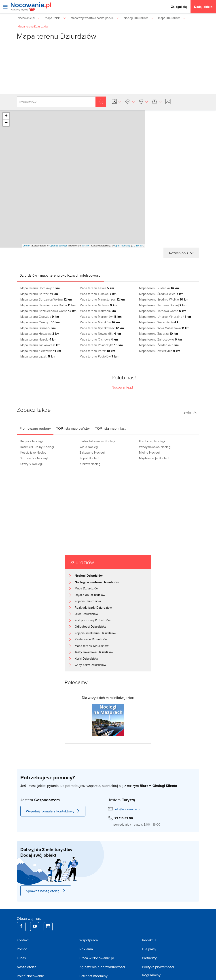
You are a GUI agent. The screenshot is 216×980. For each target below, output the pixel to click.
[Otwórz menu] (5, 7)
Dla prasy (149, 949)
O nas (21, 958)
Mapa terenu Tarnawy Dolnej (163, 305)
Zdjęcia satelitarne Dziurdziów (95, 633)
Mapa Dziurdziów (87, 588)
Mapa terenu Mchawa (98, 305)
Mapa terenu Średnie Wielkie (164, 299)
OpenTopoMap (122, 246)
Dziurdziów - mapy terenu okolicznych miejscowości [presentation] (60, 275)
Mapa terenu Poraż (97, 351)
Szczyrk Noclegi (31, 464)
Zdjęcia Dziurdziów (88, 601)
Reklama (86, 949)
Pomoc (22, 949)
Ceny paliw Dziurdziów (90, 665)
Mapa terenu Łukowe (98, 294)
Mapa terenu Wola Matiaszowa (164, 328)
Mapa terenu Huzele (38, 339)
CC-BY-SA (138, 246)
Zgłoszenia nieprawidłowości (102, 967)
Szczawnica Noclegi (34, 458)
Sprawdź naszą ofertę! (46, 891)
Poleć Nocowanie (30, 976)
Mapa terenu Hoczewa (40, 334)
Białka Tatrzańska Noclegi (97, 441)
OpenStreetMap (58, 246)
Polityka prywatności (158, 967)
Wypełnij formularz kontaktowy (53, 811)
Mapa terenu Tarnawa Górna (163, 311)
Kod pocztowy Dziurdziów (93, 620)
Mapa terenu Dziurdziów (92, 646)
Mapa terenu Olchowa (99, 339)
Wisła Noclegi (89, 447)
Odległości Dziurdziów (90, 627)
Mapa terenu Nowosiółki (100, 334)
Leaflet (26, 246)
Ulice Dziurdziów (86, 614)
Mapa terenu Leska (97, 288)
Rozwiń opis (181, 253)
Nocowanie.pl (122, 387)
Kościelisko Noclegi (34, 452)
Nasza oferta (26, 967)
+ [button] (6, 116)
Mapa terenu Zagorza (159, 334)
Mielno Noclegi (149, 452)
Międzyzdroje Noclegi (154, 458)
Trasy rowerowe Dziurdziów (94, 652)
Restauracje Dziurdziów (91, 639)
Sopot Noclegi (89, 458)
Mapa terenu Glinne (38, 328)
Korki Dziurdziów (86, 658)
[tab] (60, 275)
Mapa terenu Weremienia (160, 322)
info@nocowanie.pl (127, 809)
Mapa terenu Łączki (38, 356)
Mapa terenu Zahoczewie (161, 339)
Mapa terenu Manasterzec (102, 299)
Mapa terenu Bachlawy (40, 288)
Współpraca (89, 940)
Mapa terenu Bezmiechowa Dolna (48, 305)
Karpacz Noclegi (32, 441)
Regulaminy (151, 975)
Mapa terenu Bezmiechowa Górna (48, 311)
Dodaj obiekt (203, 7)
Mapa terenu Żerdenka (159, 345)
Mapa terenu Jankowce (40, 345)
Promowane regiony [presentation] (35, 428)
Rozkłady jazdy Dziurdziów (93, 608)
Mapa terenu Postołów (99, 356)
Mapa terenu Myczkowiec (102, 328)
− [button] (6, 123)
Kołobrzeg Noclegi (152, 441)
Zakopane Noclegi (92, 452)
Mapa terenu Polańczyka (101, 345)
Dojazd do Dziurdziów (90, 595)
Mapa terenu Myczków (100, 322)
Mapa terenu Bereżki (39, 294)
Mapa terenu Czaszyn (40, 322)
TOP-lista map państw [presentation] (73, 428)
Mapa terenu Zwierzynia (160, 351)
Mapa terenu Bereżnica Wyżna (46, 299)
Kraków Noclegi (90, 464)
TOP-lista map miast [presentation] (110, 428)
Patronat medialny (93, 976)
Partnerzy (149, 958)
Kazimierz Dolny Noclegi (37, 447)
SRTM (86, 246)
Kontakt (23, 940)
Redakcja (149, 940)
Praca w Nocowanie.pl (97, 958)
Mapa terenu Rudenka (159, 288)
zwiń (190, 412)
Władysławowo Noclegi (155, 447)
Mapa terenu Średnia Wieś (161, 294)
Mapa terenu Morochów (101, 317)
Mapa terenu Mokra (98, 311)
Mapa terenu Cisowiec (40, 317)
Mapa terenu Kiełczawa (41, 351)
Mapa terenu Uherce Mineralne (165, 317)
